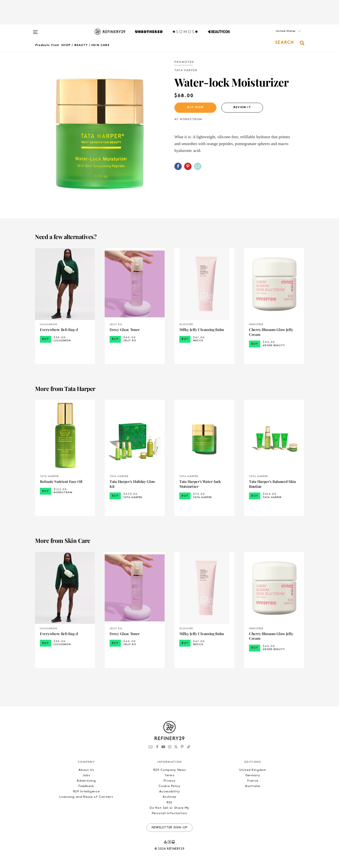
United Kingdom (253, 770)
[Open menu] (35, 30)
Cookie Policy (169, 786)
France (253, 781)
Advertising (86, 781)
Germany (253, 775)
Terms (169, 775)
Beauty (81, 45)
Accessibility (169, 792)
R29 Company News (169, 770)
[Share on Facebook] (178, 166)
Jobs (86, 775)
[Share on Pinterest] (188, 166)
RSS (169, 803)
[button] (280, 36)
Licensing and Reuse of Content (86, 797)
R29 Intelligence (86, 792)
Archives (169, 797)
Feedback (86, 786)
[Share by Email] (198, 166)
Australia (253, 786)
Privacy (170, 781)
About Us (86, 770)
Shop (66, 45)
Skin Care (100, 45)
